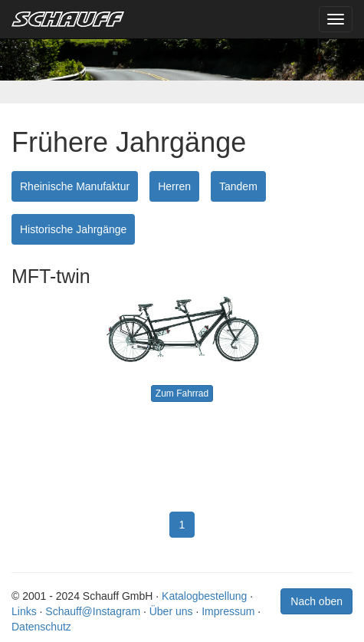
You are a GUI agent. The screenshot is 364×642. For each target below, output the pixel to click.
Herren (174, 186)
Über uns (171, 611)
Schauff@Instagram (93, 611)
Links (24, 611)
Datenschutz (41, 627)
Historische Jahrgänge (73, 229)
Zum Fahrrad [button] (182, 393)
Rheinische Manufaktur (75, 186)
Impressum (228, 611)
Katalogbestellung (204, 596)
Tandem (238, 186)
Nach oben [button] (316, 601)
